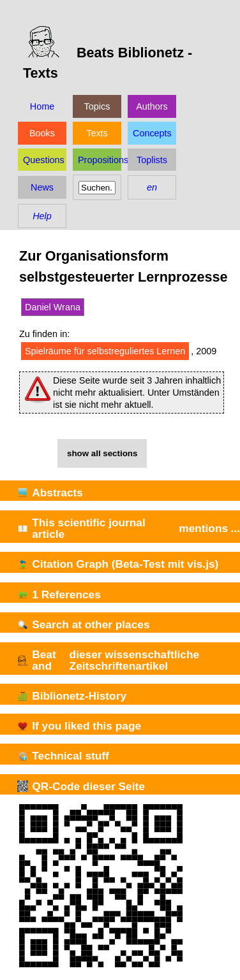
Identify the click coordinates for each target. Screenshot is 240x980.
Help (42, 216)
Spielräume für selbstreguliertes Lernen (105, 351)
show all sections (102, 453)
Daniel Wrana (53, 307)
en (152, 187)
